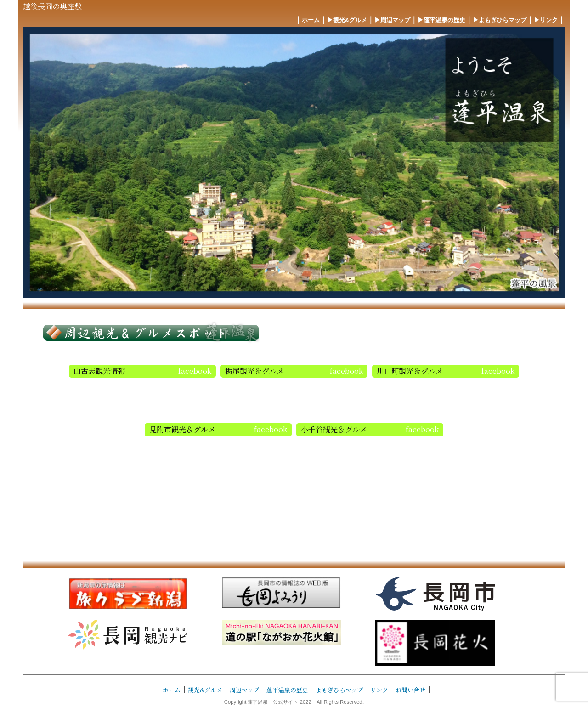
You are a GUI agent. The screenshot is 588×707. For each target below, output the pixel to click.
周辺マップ (244, 690)
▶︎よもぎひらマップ (500, 20)
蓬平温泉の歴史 (287, 690)
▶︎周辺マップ (392, 20)
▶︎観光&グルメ (347, 20)
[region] (294, 162)
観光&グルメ (205, 690)
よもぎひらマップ (339, 690)
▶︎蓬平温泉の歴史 (441, 20)
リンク (379, 690)
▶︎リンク (546, 20)
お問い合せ (410, 690)
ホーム (311, 20)
